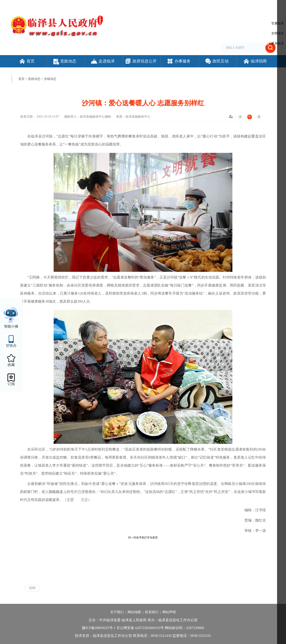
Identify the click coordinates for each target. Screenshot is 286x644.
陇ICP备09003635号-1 (99, 628)
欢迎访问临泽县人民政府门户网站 (32, 5)
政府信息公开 (141, 61)
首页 (27, 61)
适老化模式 (247, 5)
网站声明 (169, 612)
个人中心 (269, 6)
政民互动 (217, 61)
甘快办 (11, 346)
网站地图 (134, 612)
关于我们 (117, 612)
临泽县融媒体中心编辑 (95, 117)
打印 (32, 588)
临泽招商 (255, 61)
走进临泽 (103, 61)
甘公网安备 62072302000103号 (140, 628)
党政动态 (65, 61)
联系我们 (152, 612)
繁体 (212, 5)
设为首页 (185, 5)
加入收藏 (200, 5)
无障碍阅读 (225, 5)
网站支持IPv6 (169, 5)
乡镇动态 (50, 79)
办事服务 (179, 61)
